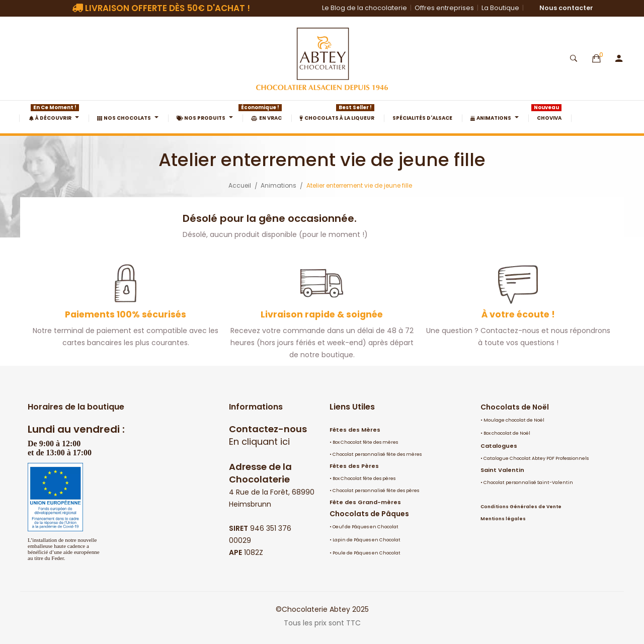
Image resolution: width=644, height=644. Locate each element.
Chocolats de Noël (515, 407)
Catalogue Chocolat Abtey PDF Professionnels (536, 458)
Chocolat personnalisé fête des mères (377, 454)
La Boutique (500, 8)
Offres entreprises (444, 8)
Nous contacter (566, 8)
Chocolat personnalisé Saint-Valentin (528, 482)
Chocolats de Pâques (369, 514)
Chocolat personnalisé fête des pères (376, 491)
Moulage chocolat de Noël (514, 420)
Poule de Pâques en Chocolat (367, 553)
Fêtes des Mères (355, 430)
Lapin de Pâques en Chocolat (367, 540)
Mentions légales (503, 519)
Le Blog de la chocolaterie (365, 8)
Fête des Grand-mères (365, 502)
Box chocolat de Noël (507, 433)
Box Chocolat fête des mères (365, 442)
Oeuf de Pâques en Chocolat (366, 527)
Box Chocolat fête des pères (364, 478)
